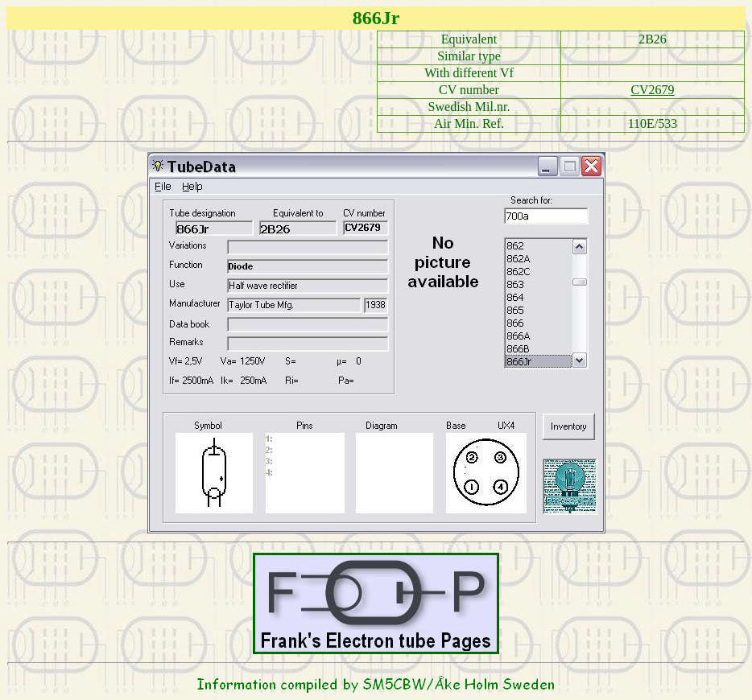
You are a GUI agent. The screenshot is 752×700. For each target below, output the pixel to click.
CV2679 (652, 90)
